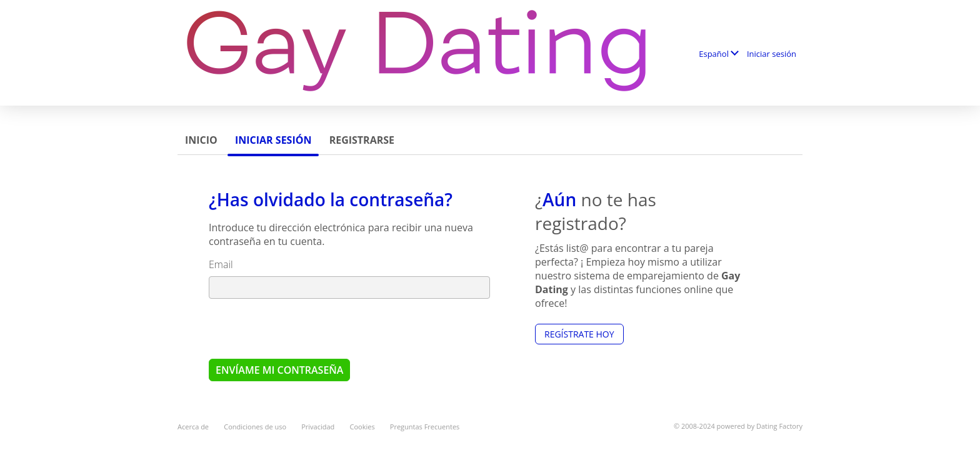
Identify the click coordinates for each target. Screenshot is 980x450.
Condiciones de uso (255, 427)
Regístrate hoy (579, 334)
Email (221, 264)
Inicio (201, 140)
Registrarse (362, 140)
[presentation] (304, 328)
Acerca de (193, 427)
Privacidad (318, 427)
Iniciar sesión (772, 54)
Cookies (362, 427)
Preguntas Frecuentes (425, 427)
